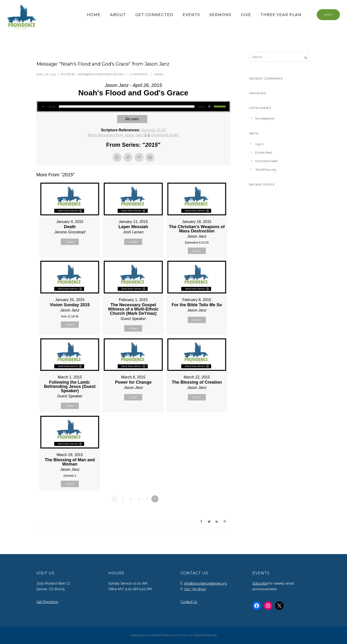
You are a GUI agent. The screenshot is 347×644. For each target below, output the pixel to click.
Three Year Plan (281, 15)
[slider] (127, 107)
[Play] (44, 107)
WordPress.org (266, 170)
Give (246, 15)
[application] (133, 107)
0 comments (138, 74)
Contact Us (189, 602)
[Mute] (210, 107)
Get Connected (154, 15)
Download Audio (165, 135)
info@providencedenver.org (205, 583)
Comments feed (266, 161)
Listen (135, 119)
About (118, 15)
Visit (328, 15)
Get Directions (47, 602)
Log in (259, 144)
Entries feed (264, 153)
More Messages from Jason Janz (116, 135)
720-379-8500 (195, 589)
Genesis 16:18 (153, 130)
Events (191, 15)
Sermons (220, 15)
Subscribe (260, 583)
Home (94, 15)
